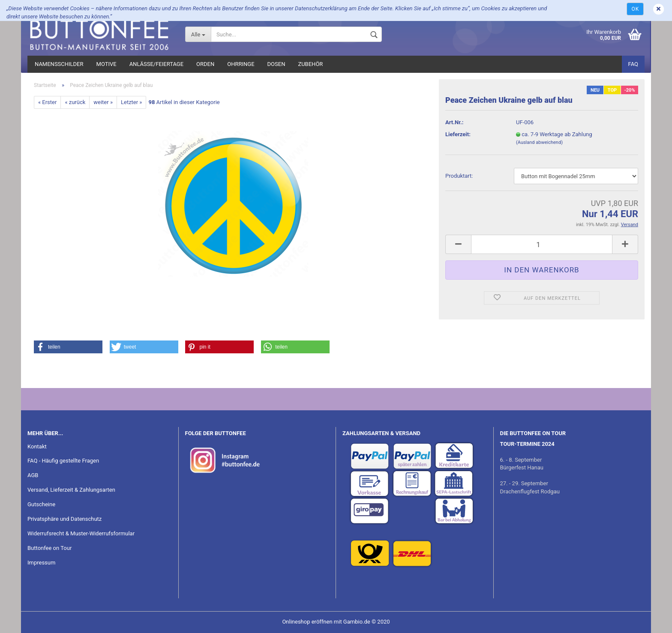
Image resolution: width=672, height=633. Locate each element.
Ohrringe (241, 64)
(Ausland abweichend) (539, 142)
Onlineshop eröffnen (307, 622)
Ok (635, 9)
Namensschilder (59, 64)
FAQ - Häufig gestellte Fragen (63, 461)
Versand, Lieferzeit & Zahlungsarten (71, 490)
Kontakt (37, 446)
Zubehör (310, 64)
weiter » (103, 102)
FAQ (633, 64)
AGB (33, 475)
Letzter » (131, 102)
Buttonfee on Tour (49, 548)
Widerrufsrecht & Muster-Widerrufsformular (81, 533)
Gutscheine (41, 504)
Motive (106, 64)
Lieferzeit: (458, 134)
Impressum (41, 563)
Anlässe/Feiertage (156, 64)
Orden (205, 64)
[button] (68, 347)
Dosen (276, 64)
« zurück (75, 102)
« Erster (47, 102)
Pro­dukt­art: (459, 176)
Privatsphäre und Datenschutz (64, 519)
